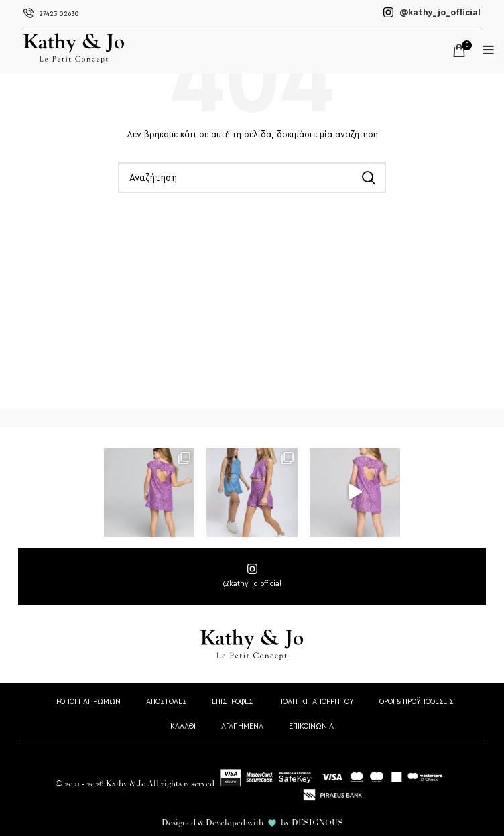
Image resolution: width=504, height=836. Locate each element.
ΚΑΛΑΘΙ (183, 726)
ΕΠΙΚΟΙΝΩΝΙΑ (311, 726)
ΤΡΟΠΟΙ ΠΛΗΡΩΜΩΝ (86, 701)
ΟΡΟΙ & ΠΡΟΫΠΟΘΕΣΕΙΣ (416, 701)
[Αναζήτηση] (252, 178)
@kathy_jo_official (432, 13)
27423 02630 (51, 14)
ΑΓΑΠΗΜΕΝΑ (242, 726)
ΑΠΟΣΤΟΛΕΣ (166, 701)
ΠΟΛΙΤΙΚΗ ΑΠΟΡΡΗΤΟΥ (316, 701)
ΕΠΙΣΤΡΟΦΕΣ (232, 701)
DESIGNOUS (317, 823)
